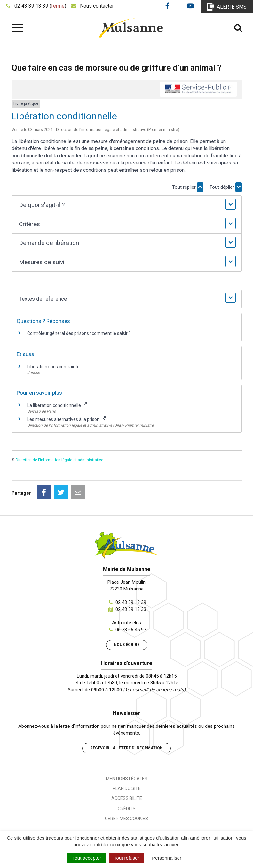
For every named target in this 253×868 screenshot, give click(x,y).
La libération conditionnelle (57, 405)
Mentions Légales (127, 779)
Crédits (127, 809)
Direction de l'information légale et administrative (59, 460)
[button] (127, 205)
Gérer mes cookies (126, 819)
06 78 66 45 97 (131, 630)
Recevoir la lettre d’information (126, 748)
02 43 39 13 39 (131, 602)
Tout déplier (226, 187)
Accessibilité (127, 798)
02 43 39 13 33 (131, 609)
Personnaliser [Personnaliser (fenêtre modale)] (167, 858)
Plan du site (127, 788)
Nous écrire (127, 645)
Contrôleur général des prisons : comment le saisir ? (79, 333)
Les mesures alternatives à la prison (67, 419)
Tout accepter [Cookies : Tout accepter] (87, 858)
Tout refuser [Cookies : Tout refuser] (126, 858)
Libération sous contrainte (53, 367)
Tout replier (188, 187)
